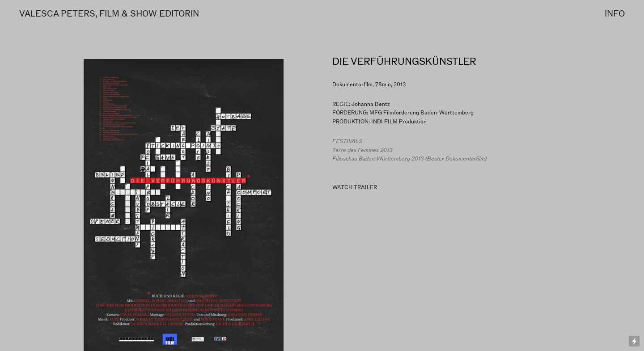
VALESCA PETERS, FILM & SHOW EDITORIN (109, 14)
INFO (615, 14)
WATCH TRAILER (355, 187)
